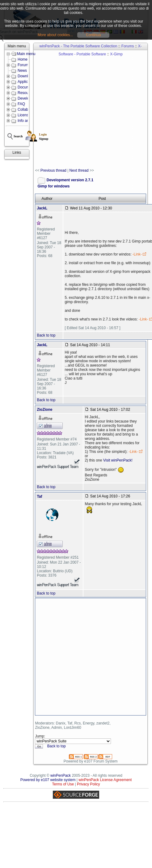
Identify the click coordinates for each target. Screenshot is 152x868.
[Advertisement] (65, 109)
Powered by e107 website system (48, 780)
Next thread (79, 170)
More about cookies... (55, 35)
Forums (128, 46)
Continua (93, 35)
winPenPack (61, 776)
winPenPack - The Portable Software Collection (78, 46)
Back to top (46, 335)
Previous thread (53, 170)
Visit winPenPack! (118, 460)
